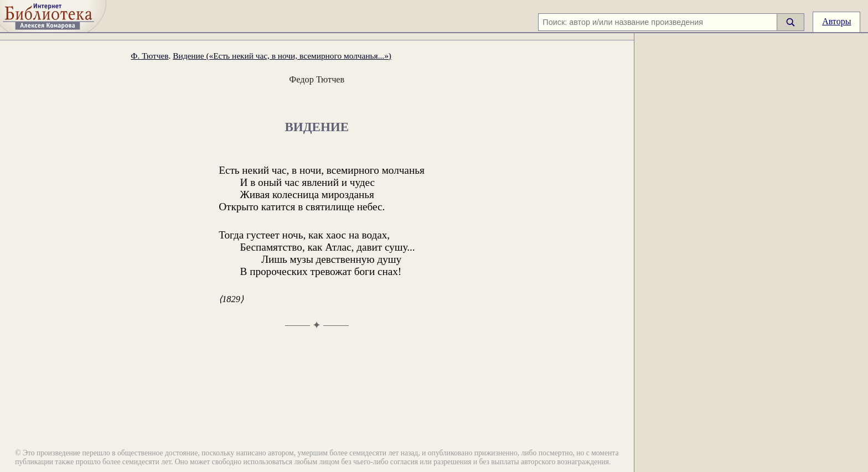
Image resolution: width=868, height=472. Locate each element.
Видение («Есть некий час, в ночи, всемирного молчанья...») (282, 56)
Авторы (836, 21)
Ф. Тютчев (149, 56)
